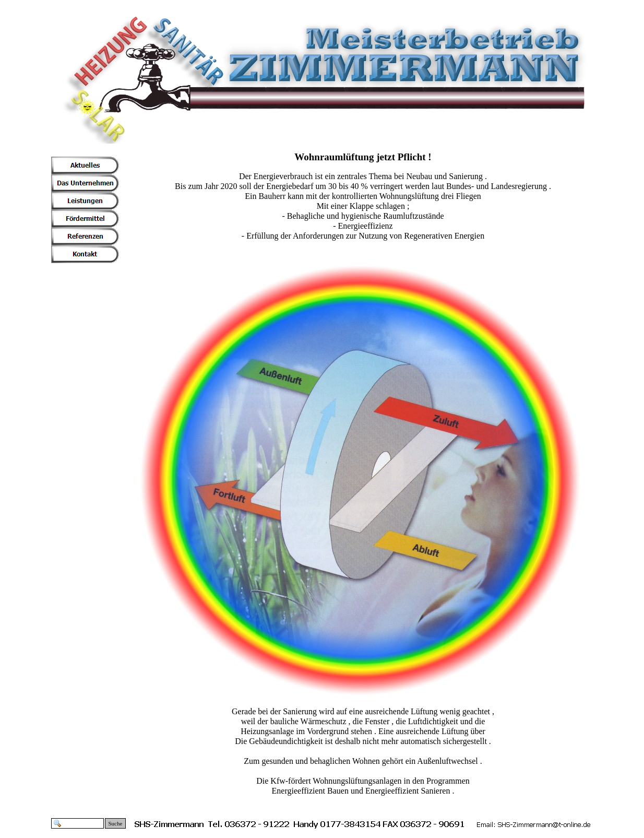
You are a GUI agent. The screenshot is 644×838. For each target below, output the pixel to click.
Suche (116, 823)
